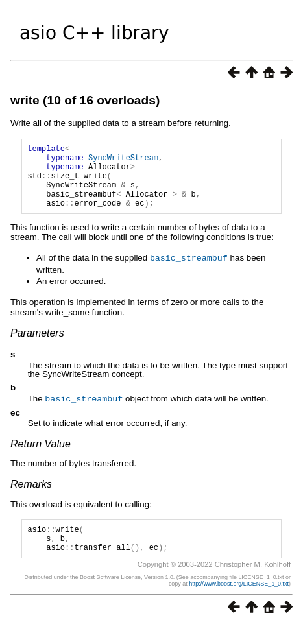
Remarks (31, 496)
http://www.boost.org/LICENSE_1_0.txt (239, 602)
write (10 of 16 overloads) (85, 100)
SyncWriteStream (123, 161)
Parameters (37, 346)
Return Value (41, 456)
